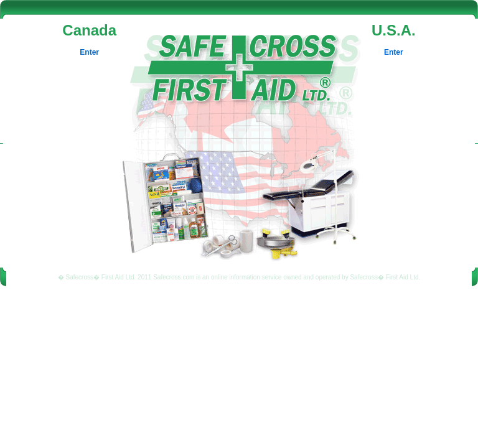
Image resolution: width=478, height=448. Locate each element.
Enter (89, 52)
